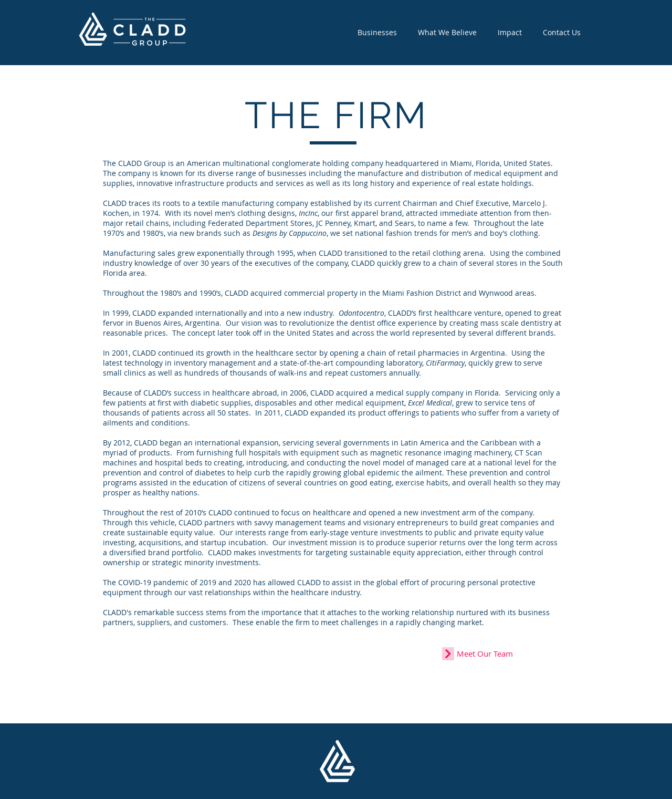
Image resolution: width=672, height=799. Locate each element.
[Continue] (448, 654)
